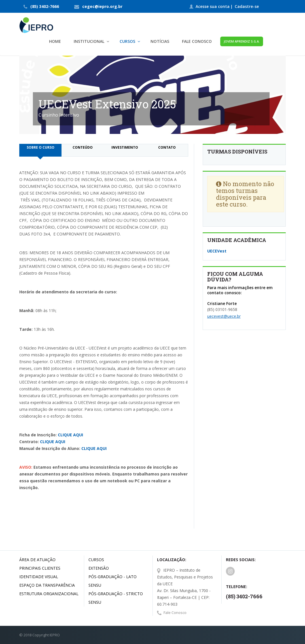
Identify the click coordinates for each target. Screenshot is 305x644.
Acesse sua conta (213, 6)
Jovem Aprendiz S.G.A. (242, 41)
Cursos (96, 560)
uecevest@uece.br (224, 316)
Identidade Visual (39, 577)
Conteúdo (83, 147)
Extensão (99, 568)
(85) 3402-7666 (45, 6)
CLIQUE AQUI (70, 435)
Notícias (160, 41)
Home (55, 41)
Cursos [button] (127, 41)
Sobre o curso (41, 147)
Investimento (125, 147)
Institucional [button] (89, 41)
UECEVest (217, 251)
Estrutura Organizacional (49, 594)
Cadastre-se (247, 6)
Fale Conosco (197, 41)
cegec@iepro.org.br (102, 6)
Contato (167, 147)
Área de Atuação (37, 560)
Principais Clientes (40, 568)
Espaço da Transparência (47, 585)
